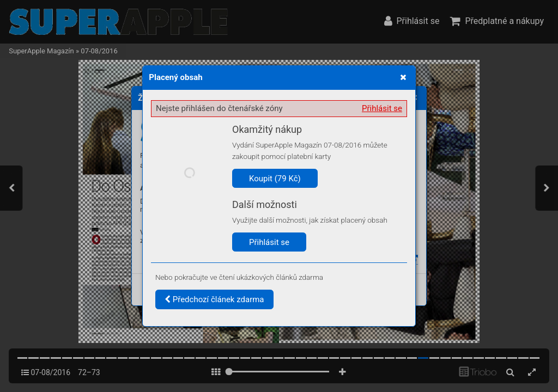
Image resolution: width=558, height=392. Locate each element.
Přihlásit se (382, 108)
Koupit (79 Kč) (275, 179)
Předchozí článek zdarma (214, 299)
